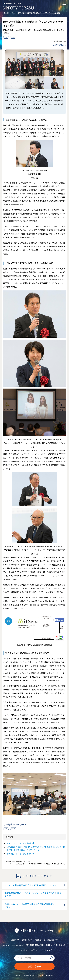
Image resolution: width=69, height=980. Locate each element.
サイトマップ (47, 950)
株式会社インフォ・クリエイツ (19, 854)
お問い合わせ (34, 966)
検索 (51, 958)
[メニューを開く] (64, 6)
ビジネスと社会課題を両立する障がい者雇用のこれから (30, 885)
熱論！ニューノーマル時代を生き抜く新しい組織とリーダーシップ (32, 905)
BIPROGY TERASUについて (13, 945)
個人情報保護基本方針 (34, 945)
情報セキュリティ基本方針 (56, 945)
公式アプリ (15, 940)
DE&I (6, 37)
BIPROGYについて (51, 940)
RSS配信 (38, 940)
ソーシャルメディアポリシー (28, 950)
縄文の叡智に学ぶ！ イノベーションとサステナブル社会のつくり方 (33, 894)
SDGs (13, 37)
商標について (27, 940)
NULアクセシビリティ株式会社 (19, 843)
